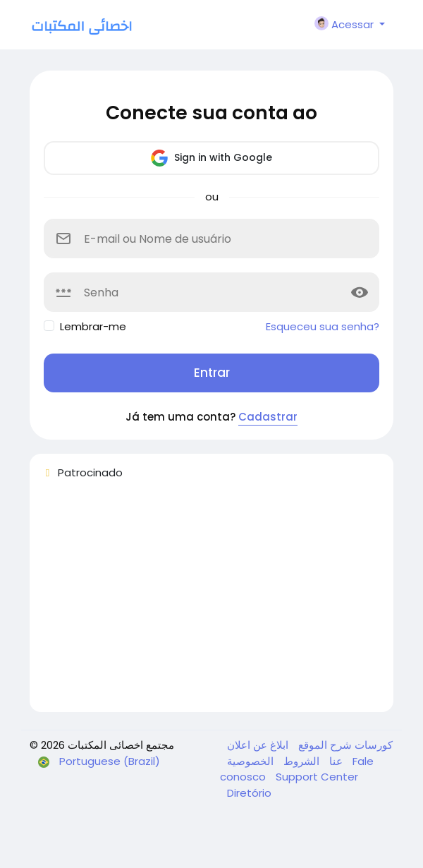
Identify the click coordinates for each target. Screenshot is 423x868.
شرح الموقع (324, 745)
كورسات (372, 745)
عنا (335, 761)
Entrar (212, 373)
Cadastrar (268, 417)
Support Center (317, 777)
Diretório (249, 793)
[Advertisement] (211, 602)
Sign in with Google (211, 158)
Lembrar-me (93, 326)
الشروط (300, 761)
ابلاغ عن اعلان (258, 745)
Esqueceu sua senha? (323, 326)
